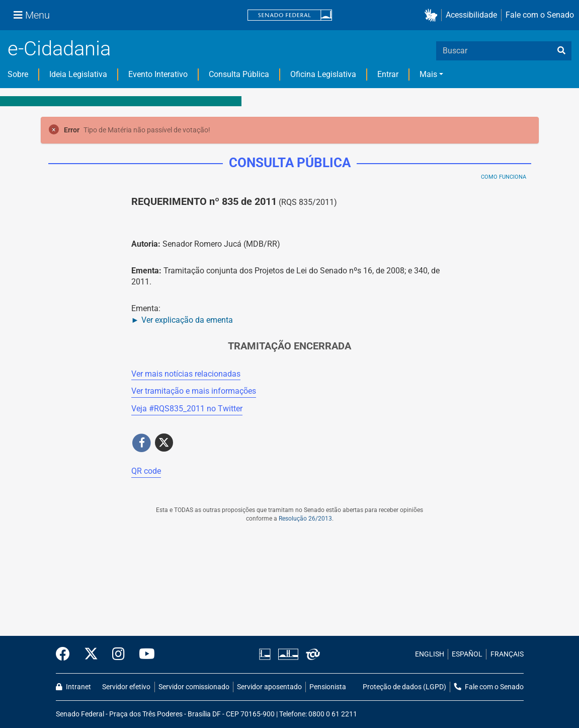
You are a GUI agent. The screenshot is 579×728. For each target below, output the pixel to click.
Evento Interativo (158, 74)
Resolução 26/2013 (305, 519)
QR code (146, 471)
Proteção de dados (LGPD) (404, 687)
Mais (428, 74)
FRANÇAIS (507, 654)
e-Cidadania (59, 49)
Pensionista (328, 687)
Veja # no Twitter (187, 409)
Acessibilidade (471, 15)
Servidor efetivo (126, 687)
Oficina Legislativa (323, 74)
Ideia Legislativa (78, 74)
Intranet (73, 687)
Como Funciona (504, 177)
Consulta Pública (239, 74)
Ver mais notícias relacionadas (186, 374)
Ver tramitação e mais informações (194, 391)
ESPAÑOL (467, 654)
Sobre (18, 74)
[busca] (561, 51)
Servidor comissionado (194, 687)
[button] (433, 15)
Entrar (388, 74)
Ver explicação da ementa (187, 320)
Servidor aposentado (269, 687)
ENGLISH (430, 654)
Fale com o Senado (540, 15)
